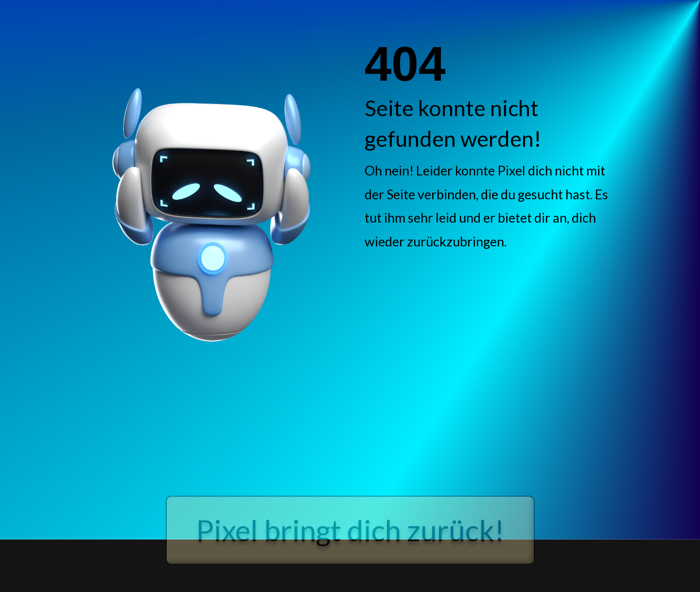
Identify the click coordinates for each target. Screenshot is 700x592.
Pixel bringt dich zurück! (350, 544)
